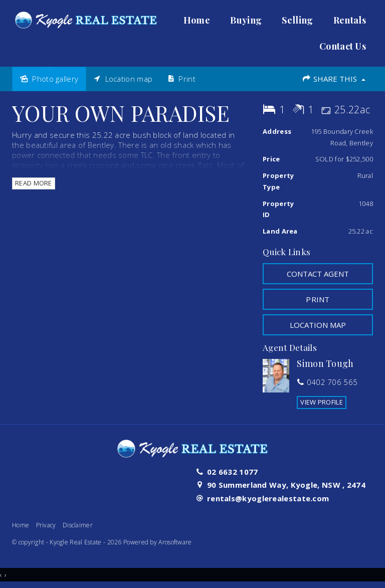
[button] (318, 299)
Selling (297, 20)
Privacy (46, 525)
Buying (246, 20)
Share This (334, 79)
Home (197, 20)
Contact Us (343, 46)
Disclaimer (78, 525)
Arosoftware (175, 542)
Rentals (350, 20)
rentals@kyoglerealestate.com (268, 498)
